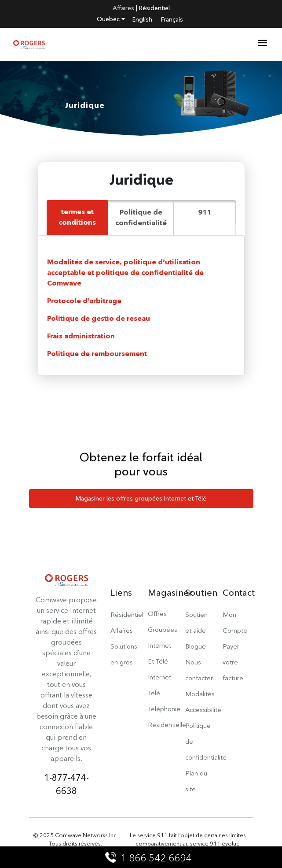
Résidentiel (154, 8)
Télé (154, 693)
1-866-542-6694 (149, 858)
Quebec (111, 19)
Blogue (196, 646)
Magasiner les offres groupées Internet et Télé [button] (141, 498)
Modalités (200, 694)
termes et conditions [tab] (77, 217)
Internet (159, 677)
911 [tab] (205, 212)
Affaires (123, 8)
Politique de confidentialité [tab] (141, 217)
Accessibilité (203, 710)
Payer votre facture (233, 662)
